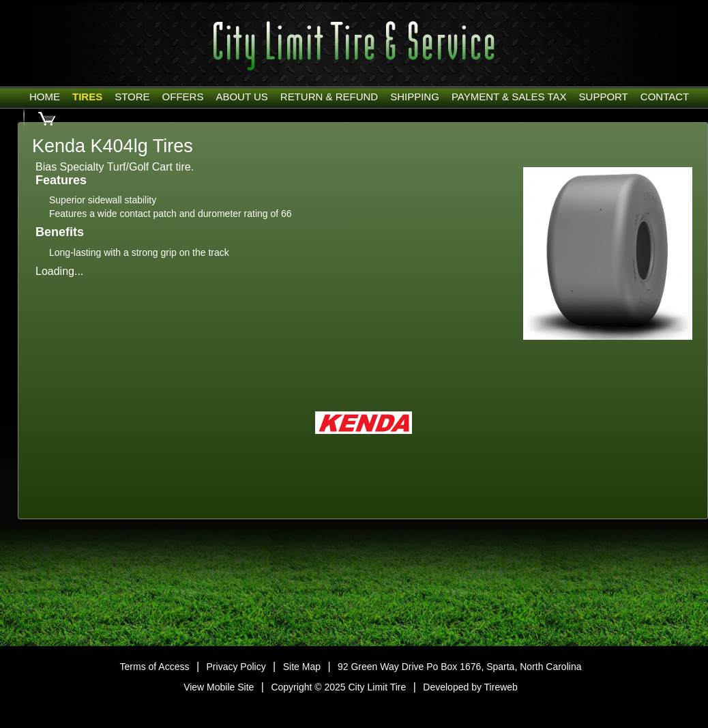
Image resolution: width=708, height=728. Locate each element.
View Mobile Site (219, 687)
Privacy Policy (236, 667)
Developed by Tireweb (470, 687)
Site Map (302, 667)
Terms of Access (155, 667)
